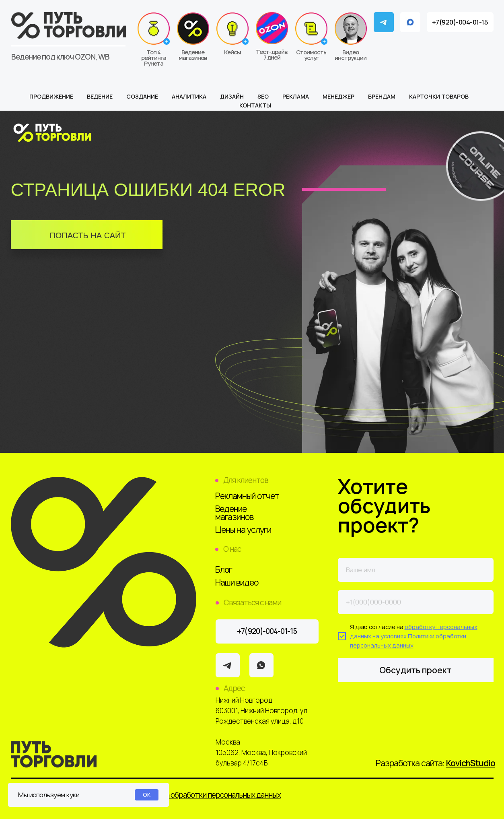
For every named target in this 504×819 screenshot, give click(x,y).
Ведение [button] (100, 96)
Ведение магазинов (234, 513)
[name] (416, 570)
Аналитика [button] (189, 96)
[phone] (416, 602)
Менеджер (338, 96)
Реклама (296, 96)
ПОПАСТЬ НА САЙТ (87, 235)
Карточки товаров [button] (439, 96)
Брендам (382, 96)
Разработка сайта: (435, 763)
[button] (311, 37)
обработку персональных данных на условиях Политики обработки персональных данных (414, 636)
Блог (224, 570)
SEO (263, 96)
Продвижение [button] (51, 96)
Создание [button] (142, 96)
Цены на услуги (243, 530)
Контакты (255, 105)
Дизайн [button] (232, 96)
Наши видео (237, 583)
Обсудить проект (416, 670)
